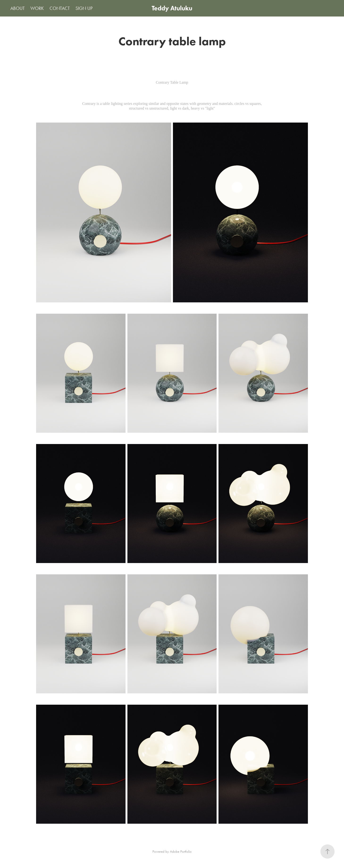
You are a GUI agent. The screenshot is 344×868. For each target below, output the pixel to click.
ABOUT (18, 8)
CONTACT (60, 8)
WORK (37, 8)
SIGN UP (84, 8)
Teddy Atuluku (172, 8)
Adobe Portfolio (181, 852)
